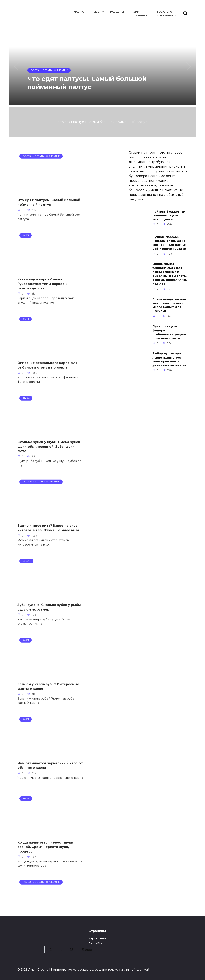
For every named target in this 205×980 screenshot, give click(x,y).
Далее (89, 948)
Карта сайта (97, 937)
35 (73, 948)
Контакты (95, 941)
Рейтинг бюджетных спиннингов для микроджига (169, 215)
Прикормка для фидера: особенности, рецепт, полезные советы (170, 332)
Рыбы (96, 12)
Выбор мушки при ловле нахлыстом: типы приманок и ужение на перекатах (169, 360)
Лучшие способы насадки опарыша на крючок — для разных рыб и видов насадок (169, 243)
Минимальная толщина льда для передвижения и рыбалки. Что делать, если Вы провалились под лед (170, 274)
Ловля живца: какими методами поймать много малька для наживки (169, 305)
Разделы (117, 12)
